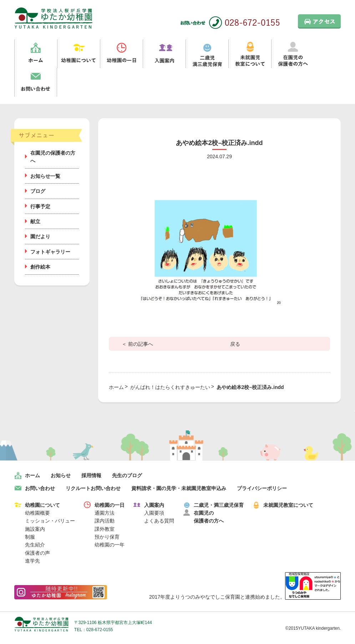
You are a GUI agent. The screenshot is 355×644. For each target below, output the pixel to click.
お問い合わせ (36, 83)
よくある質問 (159, 521)
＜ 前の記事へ (137, 344)
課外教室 (105, 529)
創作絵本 (40, 267)
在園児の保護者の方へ (293, 54)
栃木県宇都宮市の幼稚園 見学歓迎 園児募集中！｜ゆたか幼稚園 (54, 18)
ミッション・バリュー (50, 521)
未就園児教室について (250, 54)
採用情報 (91, 475)
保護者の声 (37, 553)
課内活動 (105, 521)
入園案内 (164, 54)
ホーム (36, 54)
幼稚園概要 (37, 513)
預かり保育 (107, 537)
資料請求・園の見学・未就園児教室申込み (179, 488)
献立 (35, 221)
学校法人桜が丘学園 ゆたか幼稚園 (42, 624)
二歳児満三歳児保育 (207, 54)
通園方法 (105, 513)
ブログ (38, 191)
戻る (235, 344)
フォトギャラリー (50, 252)
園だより (40, 236)
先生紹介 (35, 545)
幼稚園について (78, 54)
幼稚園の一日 (121, 54)
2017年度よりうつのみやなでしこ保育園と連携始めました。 (245, 597)
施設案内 (35, 529)
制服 (30, 537)
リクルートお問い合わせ (93, 488)
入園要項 (154, 513)
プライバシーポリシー (262, 488)
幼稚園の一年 (110, 545)
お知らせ (61, 475)
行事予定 (40, 206)
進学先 (32, 561)
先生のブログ (127, 475)
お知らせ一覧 (45, 176)
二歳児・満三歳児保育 (219, 505)
